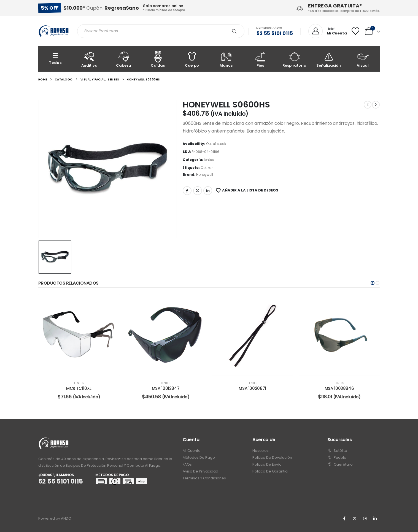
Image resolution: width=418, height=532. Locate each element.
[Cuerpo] (192, 59)
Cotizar (207, 168)
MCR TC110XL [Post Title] (79, 388)
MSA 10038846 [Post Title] (339, 388)
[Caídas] (158, 59)
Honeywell (205, 175)
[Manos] (226, 59)
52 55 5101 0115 (274, 33)
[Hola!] (328, 31)
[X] (355, 519)
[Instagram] (365, 519)
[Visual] (363, 59)
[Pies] (260, 59)
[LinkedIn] (375, 519)
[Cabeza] (124, 59)
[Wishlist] (355, 31)
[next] (376, 105)
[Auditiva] (90, 59)
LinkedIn (208, 191)
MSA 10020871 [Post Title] (252, 388)
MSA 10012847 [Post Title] (166, 388)
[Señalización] (329, 59)
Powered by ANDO (55, 518)
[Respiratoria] (295, 59)
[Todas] (55, 59)
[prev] (368, 105)
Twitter (198, 191)
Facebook (187, 191)
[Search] (234, 31)
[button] (373, 283)
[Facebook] (344, 519)
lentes (209, 160)
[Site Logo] (54, 31)
